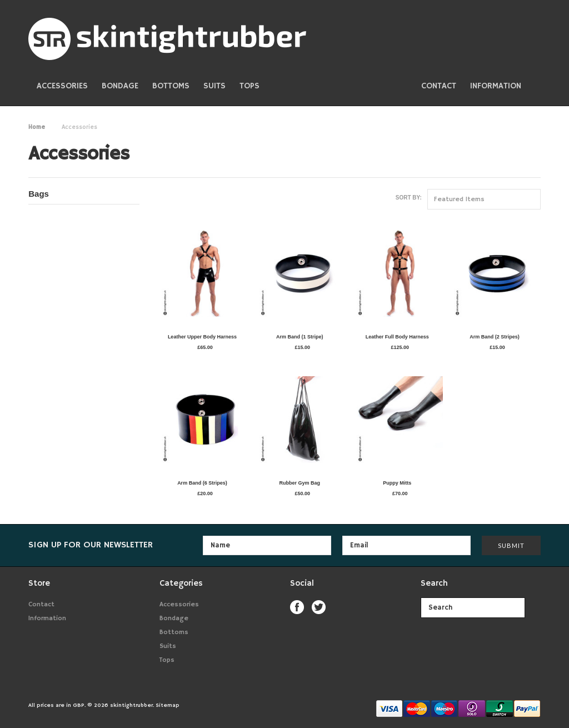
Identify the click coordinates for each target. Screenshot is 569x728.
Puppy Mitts (397, 483)
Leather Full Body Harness (397, 337)
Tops (249, 86)
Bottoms (171, 86)
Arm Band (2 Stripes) (495, 337)
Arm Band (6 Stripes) (202, 483)
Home (37, 127)
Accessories (62, 86)
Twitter (319, 607)
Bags (39, 194)
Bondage (120, 86)
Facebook (297, 607)
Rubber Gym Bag (300, 483)
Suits (214, 86)
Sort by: (409, 198)
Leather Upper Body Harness (202, 337)
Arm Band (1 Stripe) (300, 337)
